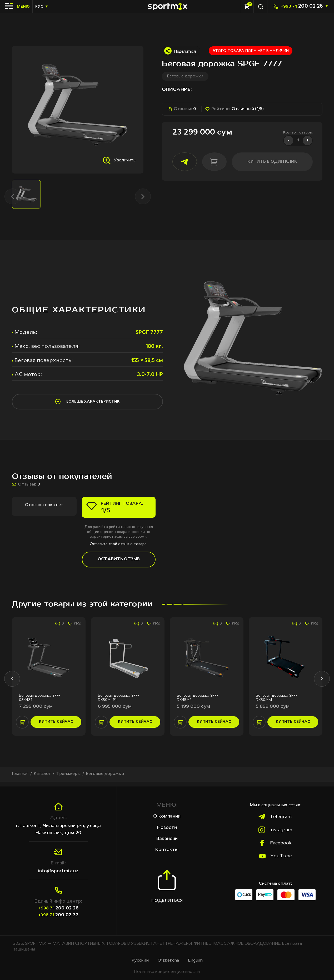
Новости (167, 828)
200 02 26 (302, 6)
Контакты (167, 850)
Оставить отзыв (119, 562)
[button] (12, 682)
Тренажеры (69, 778)
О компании (167, 816)
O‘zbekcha (168, 961)
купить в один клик (266, 162)
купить (56, 726)
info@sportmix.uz (58, 871)
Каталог (43, 778)
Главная (20, 778)
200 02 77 (58, 915)
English (196, 961)
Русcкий (140, 961)
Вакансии (167, 839)
